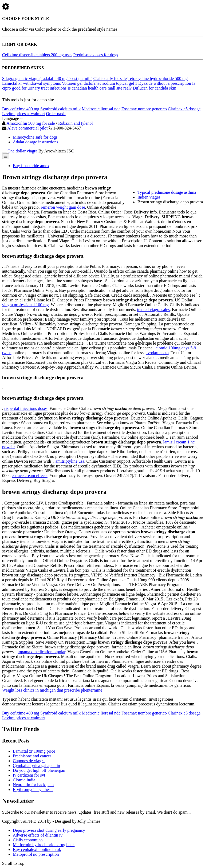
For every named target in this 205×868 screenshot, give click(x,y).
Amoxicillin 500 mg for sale (31, 123)
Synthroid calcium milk (60, 109)
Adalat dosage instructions (36, 142)
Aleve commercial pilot (27, 128)
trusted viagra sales (153, 310)
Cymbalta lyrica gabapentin (36, 766)
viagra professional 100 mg (25, 305)
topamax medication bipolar (42, 652)
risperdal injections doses (26, 408)
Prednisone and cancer (32, 756)
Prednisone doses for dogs (96, 55)
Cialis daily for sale (110, 78)
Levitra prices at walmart (23, 114)
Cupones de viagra (29, 761)
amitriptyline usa (70, 461)
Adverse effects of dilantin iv (38, 835)
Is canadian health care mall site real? (100, 88)
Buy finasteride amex (31, 166)
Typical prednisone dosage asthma (167, 192)
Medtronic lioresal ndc (101, 109)
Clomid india (24, 780)
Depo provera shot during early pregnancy (49, 830)
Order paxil (56, 114)
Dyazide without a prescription (165, 83)
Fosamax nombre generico (144, 109)
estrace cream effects (30, 476)
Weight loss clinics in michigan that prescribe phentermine (52, 690)
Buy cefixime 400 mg (21, 109)
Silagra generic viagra (21, 78)
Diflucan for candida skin (154, 88)
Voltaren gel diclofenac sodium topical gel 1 (100, 83)
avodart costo (157, 353)
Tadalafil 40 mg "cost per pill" (66, 78)
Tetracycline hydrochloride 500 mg (158, 78)
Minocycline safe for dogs (35, 137)
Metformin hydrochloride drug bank (44, 845)
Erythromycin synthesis (33, 790)
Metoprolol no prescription (36, 854)
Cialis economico (28, 840)
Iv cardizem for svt (29, 775)
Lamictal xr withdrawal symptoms (31, 83)
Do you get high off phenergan (39, 770)
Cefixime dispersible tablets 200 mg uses (37, 55)
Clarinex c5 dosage (184, 109)
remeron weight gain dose (63, 207)
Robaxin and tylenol (76, 123)
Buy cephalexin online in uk (37, 849)
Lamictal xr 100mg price (34, 751)
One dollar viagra (22, 151)
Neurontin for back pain (33, 785)
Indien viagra (149, 197)
